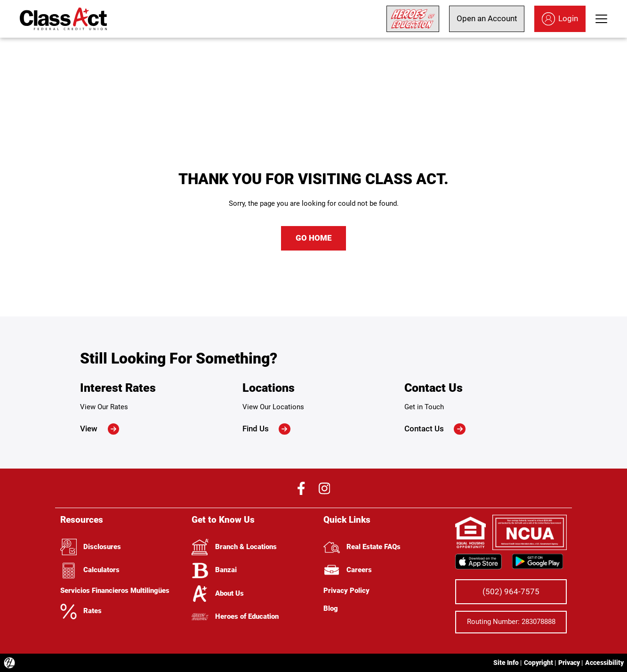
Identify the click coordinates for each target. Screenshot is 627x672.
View (100, 429)
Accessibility (604, 663)
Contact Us (435, 429)
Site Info (506, 663)
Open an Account (487, 18)
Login (560, 19)
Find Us (266, 429)
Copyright (539, 663)
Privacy (569, 663)
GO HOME (314, 238)
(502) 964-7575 (511, 591)
